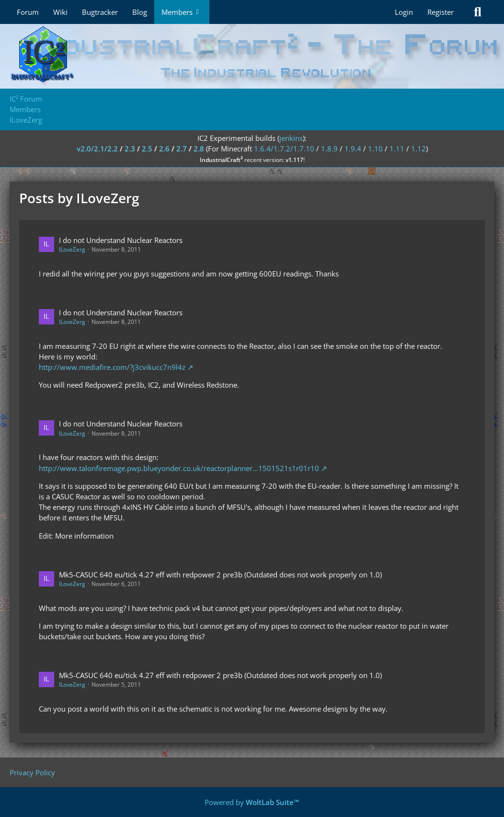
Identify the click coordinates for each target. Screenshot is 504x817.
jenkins (291, 138)
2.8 (199, 149)
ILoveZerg (72, 249)
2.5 (147, 149)
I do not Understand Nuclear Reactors (121, 240)
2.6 (164, 149)
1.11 (397, 149)
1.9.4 (353, 149)
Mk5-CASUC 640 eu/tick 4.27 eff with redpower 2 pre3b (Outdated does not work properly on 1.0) (220, 575)
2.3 (130, 149)
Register (441, 12)
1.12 (418, 149)
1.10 (375, 149)
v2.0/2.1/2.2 (97, 149)
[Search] (478, 12)
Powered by (252, 802)
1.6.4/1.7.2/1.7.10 (284, 149)
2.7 (182, 149)
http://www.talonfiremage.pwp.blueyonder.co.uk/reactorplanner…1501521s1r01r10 (179, 468)
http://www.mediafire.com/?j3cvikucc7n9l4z (112, 367)
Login (404, 12)
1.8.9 (329, 149)
